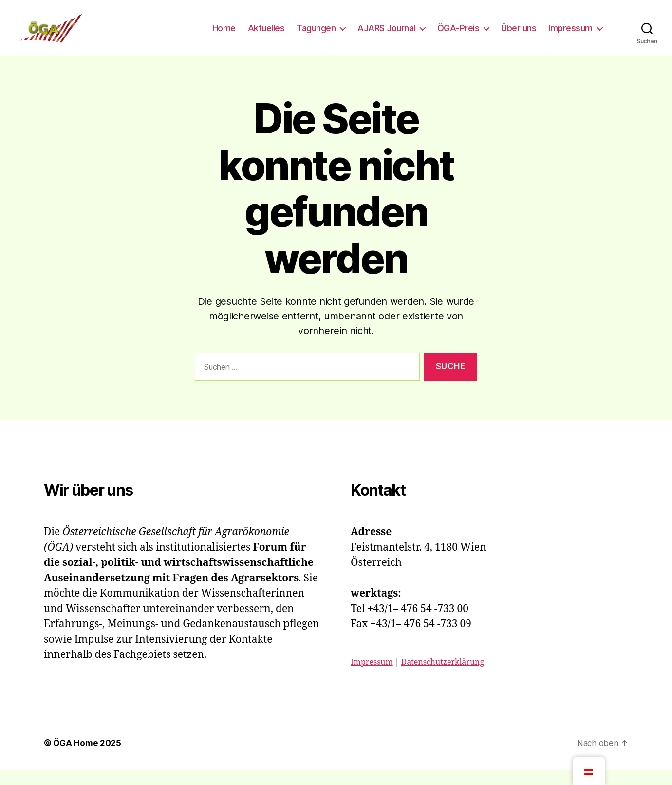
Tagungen (316, 35)
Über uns (519, 35)
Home (224, 35)
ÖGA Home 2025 (88, 757)
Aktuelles (266, 35)
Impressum (570, 35)
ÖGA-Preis (458, 35)
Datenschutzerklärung (443, 677)
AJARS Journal (386, 35)
